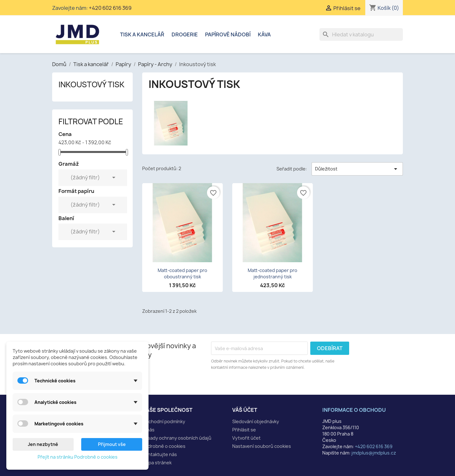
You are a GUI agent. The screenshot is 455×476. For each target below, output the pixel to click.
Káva (264, 34)
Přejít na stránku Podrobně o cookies (78, 457)
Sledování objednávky (256, 421)
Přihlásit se (244, 430)
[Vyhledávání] (361, 34)
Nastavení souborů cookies (262, 446)
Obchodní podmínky (164, 421)
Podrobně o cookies (164, 446)
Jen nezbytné (43, 444)
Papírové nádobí (228, 34)
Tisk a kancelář (142, 34)
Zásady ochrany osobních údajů (177, 438)
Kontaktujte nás (160, 454)
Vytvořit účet (246, 438)
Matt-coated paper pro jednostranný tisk (273, 273)
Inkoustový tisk (91, 84)
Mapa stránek (157, 463)
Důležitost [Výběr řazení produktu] (357, 169)
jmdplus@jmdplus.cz (374, 453)
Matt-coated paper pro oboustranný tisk (182, 273)
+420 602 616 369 (110, 8)
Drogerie (185, 34)
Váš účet (245, 410)
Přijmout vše (112, 444)
